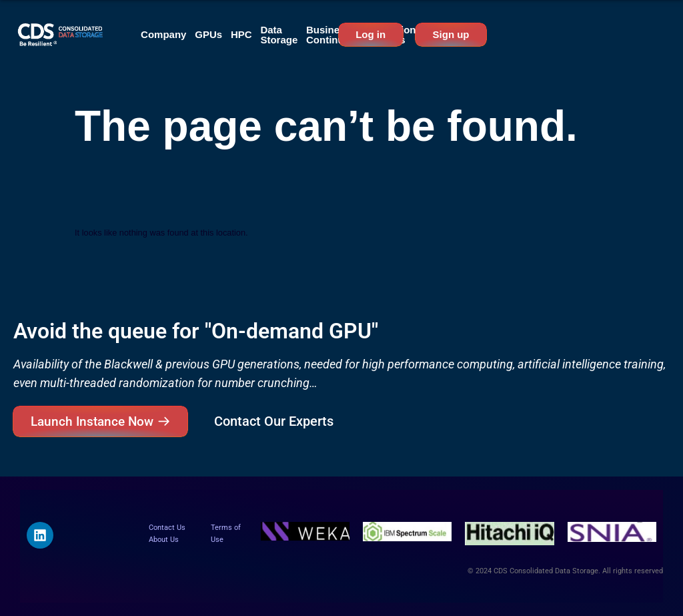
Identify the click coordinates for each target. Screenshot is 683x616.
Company (163, 34)
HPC (241, 34)
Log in (371, 34)
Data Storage (279, 35)
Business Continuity (331, 35)
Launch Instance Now (92, 421)
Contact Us (167, 528)
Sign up (451, 34)
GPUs (208, 34)
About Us (164, 540)
